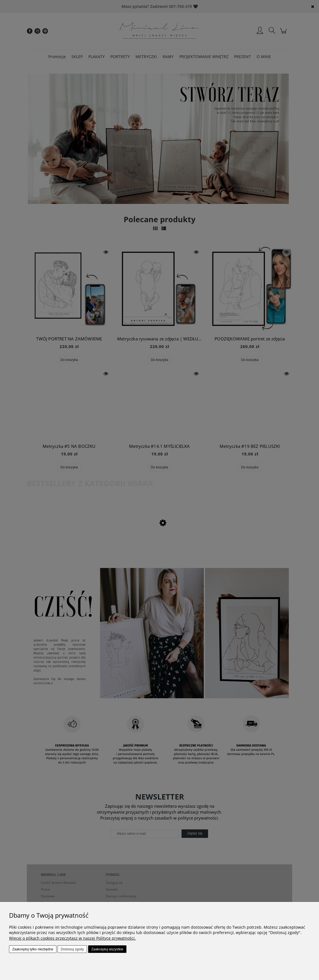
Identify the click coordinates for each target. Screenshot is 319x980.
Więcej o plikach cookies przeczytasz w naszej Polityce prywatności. (72, 938)
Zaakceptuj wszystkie (107, 949)
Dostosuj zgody (72, 949)
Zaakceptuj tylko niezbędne (33, 949)
